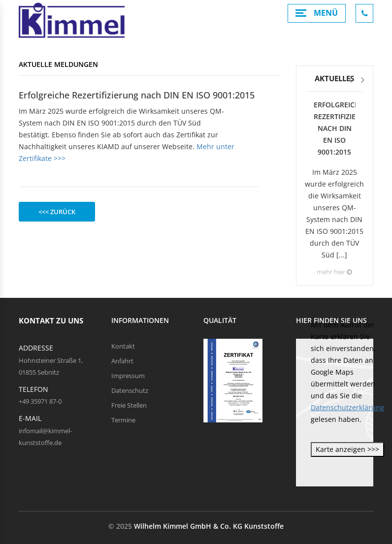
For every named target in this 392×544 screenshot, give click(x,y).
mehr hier (334, 272)
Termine (123, 420)
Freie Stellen (129, 405)
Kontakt (123, 346)
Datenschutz (130, 390)
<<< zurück (57, 212)
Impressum (128, 376)
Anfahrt (122, 361)
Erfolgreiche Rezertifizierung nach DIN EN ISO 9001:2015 (335, 128)
